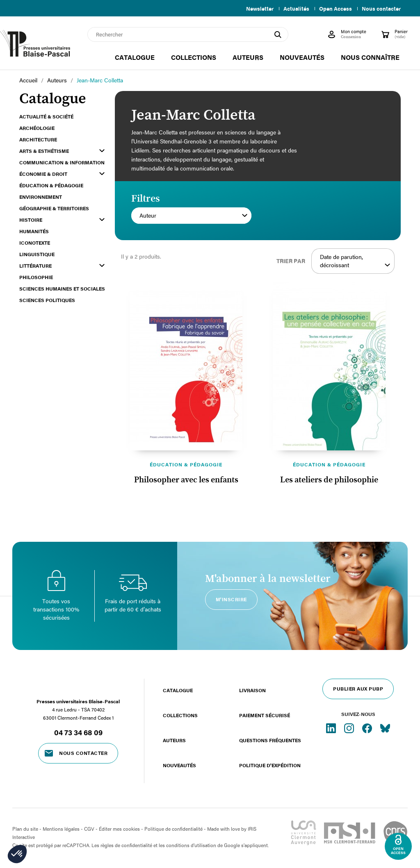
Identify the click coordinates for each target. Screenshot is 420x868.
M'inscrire (231, 599)
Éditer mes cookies (119, 829)
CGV (89, 829)
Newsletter (255, 9)
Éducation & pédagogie (186, 464)
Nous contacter (381, 9)
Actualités (293, 9)
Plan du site (25, 829)
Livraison (252, 690)
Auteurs (174, 740)
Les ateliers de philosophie (329, 480)
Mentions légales (61, 829)
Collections (180, 715)
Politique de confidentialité (173, 829)
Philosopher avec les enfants (186, 480)
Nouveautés (179, 765)
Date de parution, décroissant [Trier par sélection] (355, 261)
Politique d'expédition (270, 765)
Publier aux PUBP (358, 688)
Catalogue (178, 690)
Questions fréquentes (270, 740)
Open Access (334, 9)
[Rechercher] (188, 34)
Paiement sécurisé (265, 715)
